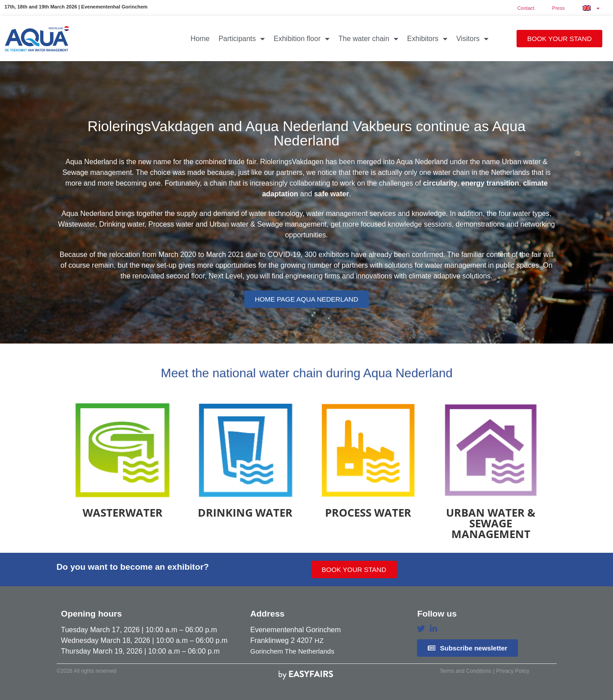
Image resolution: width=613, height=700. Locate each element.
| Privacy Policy (511, 671)
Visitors (472, 39)
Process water (368, 512)
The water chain (368, 39)
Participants (242, 39)
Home (200, 39)
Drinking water (245, 512)
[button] (559, 39)
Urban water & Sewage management (491, 523)
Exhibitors (427, 39)
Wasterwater (123, 512)
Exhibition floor (302, 39)
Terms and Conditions (465, 671)
